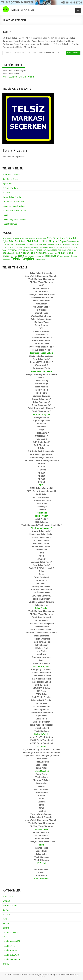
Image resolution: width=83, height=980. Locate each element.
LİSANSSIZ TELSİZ (11, 933)
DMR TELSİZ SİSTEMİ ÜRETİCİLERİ (18, 77)
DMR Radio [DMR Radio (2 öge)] (21, 241)
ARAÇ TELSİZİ (9, 897)
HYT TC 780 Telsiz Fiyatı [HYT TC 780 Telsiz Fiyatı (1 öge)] (58, 250)
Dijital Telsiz (8, 184)
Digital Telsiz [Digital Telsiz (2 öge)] (72, 238)
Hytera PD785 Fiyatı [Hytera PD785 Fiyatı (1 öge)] (40, 244)
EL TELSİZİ (7, 915)
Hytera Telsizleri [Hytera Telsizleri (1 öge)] (49, 247)
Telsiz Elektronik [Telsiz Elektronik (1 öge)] (39, 256)
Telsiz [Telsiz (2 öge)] (21, 256)
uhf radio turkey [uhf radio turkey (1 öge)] (41, 260)
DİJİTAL (6, 910)
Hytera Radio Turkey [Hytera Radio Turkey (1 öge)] (72, 244)
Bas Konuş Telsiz (10, 179)
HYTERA (6, 924)
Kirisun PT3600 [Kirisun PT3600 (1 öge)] (53, 253)
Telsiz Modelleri (23, 10)
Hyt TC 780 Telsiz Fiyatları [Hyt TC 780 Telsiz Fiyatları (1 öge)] (42, 250)
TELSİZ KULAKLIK (11, 955)
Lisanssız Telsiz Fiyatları (14, 206)
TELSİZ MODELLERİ (51, 53)
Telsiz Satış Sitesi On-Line (14, 219)
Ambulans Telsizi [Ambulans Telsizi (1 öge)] (41, 238)
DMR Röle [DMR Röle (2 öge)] (32, 241)
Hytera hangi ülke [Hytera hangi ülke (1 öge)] (8, 244)
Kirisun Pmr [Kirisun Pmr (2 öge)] (42, 253)
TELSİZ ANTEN (37, 53)
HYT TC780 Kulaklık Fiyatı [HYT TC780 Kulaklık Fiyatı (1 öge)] (26, 250)
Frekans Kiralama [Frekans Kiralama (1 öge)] (73, 242)
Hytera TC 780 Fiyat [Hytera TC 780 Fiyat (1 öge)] (8, 247)
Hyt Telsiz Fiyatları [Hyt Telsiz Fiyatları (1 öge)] (71, 250)
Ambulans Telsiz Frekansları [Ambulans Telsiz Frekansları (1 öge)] (27, 238)
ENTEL (6, 919)
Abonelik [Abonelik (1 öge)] (15, 238)
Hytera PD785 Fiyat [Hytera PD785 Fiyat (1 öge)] (28, 244)
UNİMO (6, 964)
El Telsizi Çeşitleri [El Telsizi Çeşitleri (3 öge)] (48, 241)
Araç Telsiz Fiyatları (11, 175)
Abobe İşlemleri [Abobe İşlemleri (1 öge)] (7, 238)
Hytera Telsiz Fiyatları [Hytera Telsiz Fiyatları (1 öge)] (37, 247)
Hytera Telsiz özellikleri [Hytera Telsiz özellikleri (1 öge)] (61, 247)
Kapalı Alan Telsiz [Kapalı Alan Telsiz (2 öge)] (11, 253)
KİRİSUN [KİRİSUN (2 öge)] (62, 253)
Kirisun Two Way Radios (13, 202)
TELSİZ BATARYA (10, 950)
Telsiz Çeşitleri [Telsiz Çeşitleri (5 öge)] (23, 259)
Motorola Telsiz (42, 734)
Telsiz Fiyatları (42, 608)
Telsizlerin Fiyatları (42, 667)
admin (9, 53)
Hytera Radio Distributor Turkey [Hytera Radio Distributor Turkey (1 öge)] (56, 244)
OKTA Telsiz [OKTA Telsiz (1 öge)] (14, 256)
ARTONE (6, 901)
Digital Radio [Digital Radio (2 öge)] (59, 238)
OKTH (41, 485)
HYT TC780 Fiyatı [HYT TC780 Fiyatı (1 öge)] (12, 250)
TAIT (5, 937)
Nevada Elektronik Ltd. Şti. (14, 211)
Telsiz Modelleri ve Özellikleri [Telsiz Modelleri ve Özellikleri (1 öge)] (68, 256)
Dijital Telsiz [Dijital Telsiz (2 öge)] (8, 241)
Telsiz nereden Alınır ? (42, 528)
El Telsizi (6, 193)
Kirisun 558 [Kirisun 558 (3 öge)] (28, 253)
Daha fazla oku (73, 53)
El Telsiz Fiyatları (10, 188)
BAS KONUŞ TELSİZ (11, 906)
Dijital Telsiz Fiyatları (42, 414)
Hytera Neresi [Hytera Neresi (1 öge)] (18, 244)
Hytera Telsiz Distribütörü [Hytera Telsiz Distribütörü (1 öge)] (23, 247)
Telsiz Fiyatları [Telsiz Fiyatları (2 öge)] (52, 256)
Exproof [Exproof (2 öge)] (64, 241)
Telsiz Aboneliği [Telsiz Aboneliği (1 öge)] (29, 256)
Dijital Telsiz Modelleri (42, 371)
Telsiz (7, 32)
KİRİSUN (6, 928)
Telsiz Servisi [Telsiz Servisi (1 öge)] (6, 260)
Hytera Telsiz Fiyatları (12, 197)
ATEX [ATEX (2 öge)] (49, 238)
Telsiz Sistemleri (10, 224)
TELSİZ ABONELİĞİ (11, 942)
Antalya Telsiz (41, 829)
